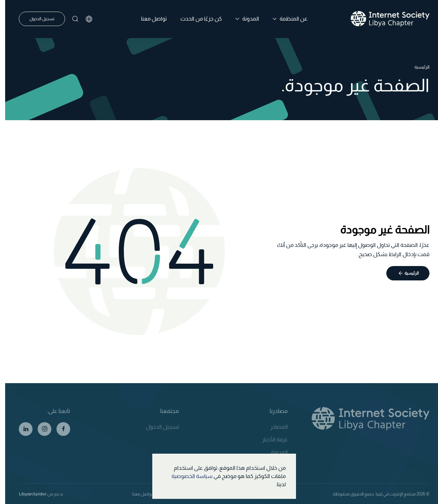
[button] (70, 19)
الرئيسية (407, 273)
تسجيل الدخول (37, 19)
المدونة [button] (242, 19)
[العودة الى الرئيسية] (385, 19)
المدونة (274, 452)
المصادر (274, 427)
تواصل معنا (149, 19)
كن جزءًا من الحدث (196, 19)
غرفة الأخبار (270, 439)
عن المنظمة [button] (285, 19)
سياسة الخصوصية (187, 476)
